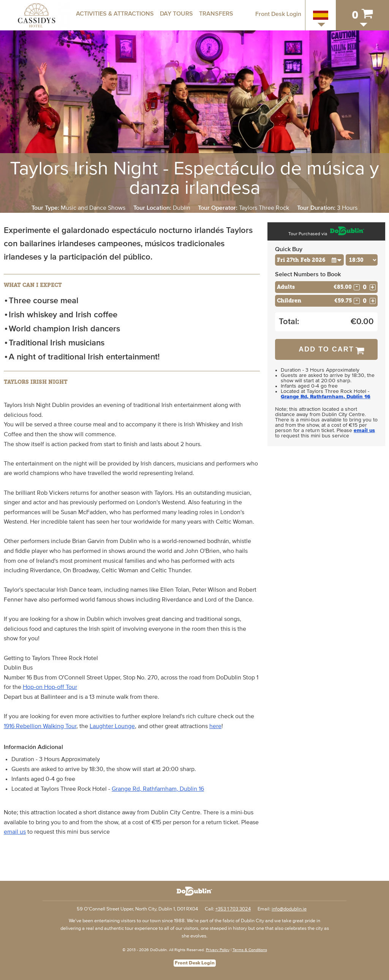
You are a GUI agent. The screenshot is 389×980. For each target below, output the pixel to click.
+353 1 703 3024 (233, 909)
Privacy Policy (218, 950)
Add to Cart (326, 349)
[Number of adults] (365, 287)
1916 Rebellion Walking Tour (40, 726)
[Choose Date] (309, 260)
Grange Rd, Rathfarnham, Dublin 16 (158, 789)
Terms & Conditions (250, 950)
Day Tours (176, 14)
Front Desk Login (278, 14)
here (215, 726)
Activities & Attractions (115, 14)
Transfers (216, 14)
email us (15, 832)
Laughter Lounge (112, 726)
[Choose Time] (362, 260)
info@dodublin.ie (289, 909)
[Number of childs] (365, 301)
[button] (337, 260)
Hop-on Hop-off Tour (50, 687)
